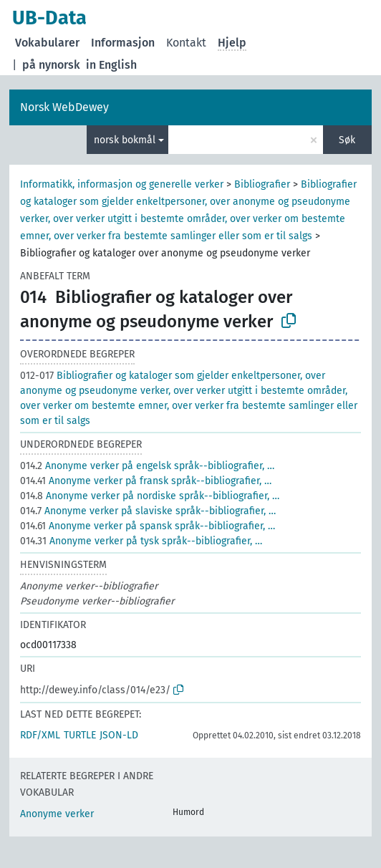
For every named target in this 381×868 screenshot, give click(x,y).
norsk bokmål (125, 140)
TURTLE (80, 735)
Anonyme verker (57, 814)
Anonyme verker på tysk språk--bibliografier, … (141, 541)
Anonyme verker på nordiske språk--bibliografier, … (150, 496)
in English (111, 65)
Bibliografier (262, 184)
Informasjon (123, 43)
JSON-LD (119, 735)
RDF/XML (40, 735)
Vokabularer (47, 43)
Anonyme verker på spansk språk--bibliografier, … (148, 526)
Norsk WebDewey (64, 107)
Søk (347, 140)
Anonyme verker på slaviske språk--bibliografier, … (148, 511)
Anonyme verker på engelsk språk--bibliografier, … (147, 466)
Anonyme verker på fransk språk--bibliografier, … (146, 481)
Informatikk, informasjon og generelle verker (122, 184)
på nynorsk (51, 65)
